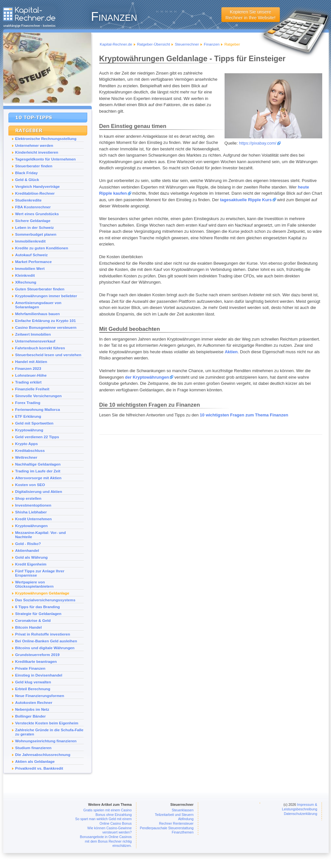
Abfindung (186, 819)
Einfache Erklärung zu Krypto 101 (46, 321)
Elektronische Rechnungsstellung (46, 139)
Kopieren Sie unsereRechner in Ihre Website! (251, 15)
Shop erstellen (28, 498)
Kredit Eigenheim (31, 564)
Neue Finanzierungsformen (40, 696)
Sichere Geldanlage (33, 221)
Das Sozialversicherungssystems (45, 600)
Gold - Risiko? (28, 544)
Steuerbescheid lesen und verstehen (48, 355)
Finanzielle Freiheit (32, 389)
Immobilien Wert (30, 268)
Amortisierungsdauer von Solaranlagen (38, 305)
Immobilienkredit (31, 241)
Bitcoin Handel (29, 627)
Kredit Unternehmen (34, 519)
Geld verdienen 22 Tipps (37, 437)
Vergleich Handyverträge (38, 186)
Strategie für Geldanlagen (38, 614)
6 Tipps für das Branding (38, 607)
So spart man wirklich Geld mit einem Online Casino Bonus (103, 821)
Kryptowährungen (32, 526)
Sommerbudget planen (36, 234)
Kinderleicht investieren (37, 152)
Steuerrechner (187, 44)
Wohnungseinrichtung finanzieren (46, 741)
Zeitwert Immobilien (33, 334)
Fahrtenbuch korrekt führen (40, 348)
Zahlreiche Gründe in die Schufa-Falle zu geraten (49, 732)
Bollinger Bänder (31, 716)
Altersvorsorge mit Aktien (38, 478)
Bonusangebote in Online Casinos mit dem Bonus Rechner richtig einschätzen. (106, 841)
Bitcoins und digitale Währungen (45, 648)
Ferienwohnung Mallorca (38, 409)
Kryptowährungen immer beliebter (46, 296)
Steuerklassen (183, 810)
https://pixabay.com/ (258, 143)
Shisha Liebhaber (31, 512)
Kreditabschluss (30, 450)
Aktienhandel (27, 550)
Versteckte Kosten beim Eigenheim (47, 723)
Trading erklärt (28, 382)
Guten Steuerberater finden (40, 289)
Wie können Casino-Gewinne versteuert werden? (109, 830)
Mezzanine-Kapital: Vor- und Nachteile (41, 535)
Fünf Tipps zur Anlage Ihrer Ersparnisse (40, 573)
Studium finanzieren (34, 748)
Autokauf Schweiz (32, 255)
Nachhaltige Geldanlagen (38, 464)
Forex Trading (28, 403)
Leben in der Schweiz (35, 227)
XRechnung (26, 282)
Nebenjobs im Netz (32, 709)
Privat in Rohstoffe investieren (43, 634)
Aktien (231, 352)
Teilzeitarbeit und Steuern (174, 815)
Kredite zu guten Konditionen (42, 248)
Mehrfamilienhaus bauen (38, 314)
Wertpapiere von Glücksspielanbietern (34, 584)
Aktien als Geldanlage (35, 761)
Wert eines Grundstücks (37, 214)
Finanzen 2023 (28, 368)
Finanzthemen (183, 832)
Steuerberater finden (34, 166)
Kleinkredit (25, 275)
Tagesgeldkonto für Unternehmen (46, 159)
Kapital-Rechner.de (116, 44)
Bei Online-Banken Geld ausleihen (46, 641)
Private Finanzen (30, 668)
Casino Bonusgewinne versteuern (46, 327)
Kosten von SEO (30, 485)
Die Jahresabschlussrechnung (43, 755)
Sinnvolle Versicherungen (39, 396)
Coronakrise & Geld (33, 620)
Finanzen (212, 44)
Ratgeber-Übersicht (153, 44)
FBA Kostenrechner (33, 207)
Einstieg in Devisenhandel (39, 675)
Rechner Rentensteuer (176, 823)
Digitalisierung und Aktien (39, 491)
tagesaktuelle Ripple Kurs (246, 200)
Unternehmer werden (34, 145)
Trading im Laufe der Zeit (38, 471)
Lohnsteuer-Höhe (31, 375)
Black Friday (27, 173)
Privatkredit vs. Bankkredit (39, 768)
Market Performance (34, 262)
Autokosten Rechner (34, 702)
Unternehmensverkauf (35, 341)
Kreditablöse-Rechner (35, 193)
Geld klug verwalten (33, 682)
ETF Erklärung (28, 416)
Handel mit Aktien (31, 362)
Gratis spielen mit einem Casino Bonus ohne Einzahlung (107, 812)
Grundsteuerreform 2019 (37, 655)
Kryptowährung (29, 430)
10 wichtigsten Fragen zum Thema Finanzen (244, 415)
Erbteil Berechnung (33, 689)
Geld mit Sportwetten (34, 423)
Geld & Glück (27, 180)
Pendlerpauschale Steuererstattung (167, 828)
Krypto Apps (27, 444)
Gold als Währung (32, 557)
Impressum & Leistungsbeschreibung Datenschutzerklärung (299, 809)
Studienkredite (28, 200)
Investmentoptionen (33, 505)
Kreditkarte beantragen (36, 661)
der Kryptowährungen (147, 377)
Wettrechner (26, 457)
